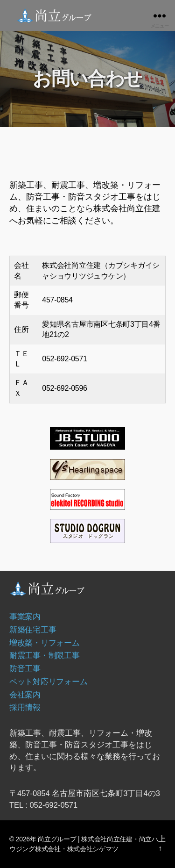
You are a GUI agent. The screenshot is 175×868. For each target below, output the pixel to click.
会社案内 (25, 695)
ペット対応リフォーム (48, 681)
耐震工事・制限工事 (45, 655)
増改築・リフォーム (45, 643)
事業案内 (25, 617)
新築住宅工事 (33, 630)
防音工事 (25, 668)
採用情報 (25, 707)
